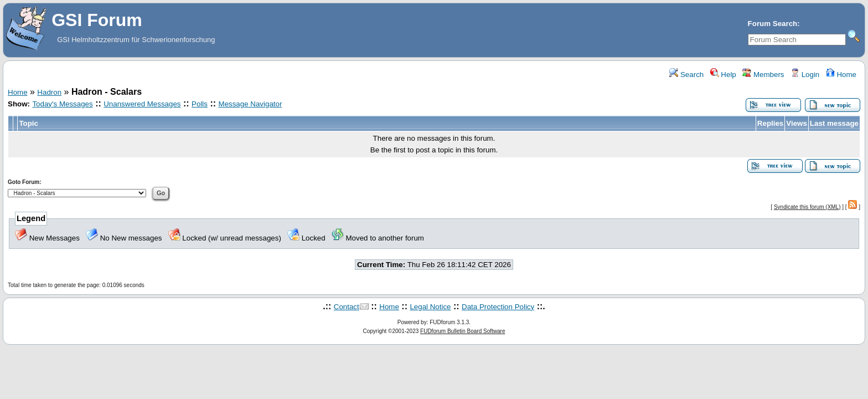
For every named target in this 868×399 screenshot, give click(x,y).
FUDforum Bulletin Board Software (463, 331)
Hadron (49, 92)
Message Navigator (250, 104)
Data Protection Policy (498, 307)
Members (763, 75)
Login (805, 75)
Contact (347, 307)
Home (841, 75)
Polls (200, 104)
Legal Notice (430, 307)
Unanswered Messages (142, 104)
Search (686, 75)
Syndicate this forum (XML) (807, 207)
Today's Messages (62, 104)
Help (723, 75)
